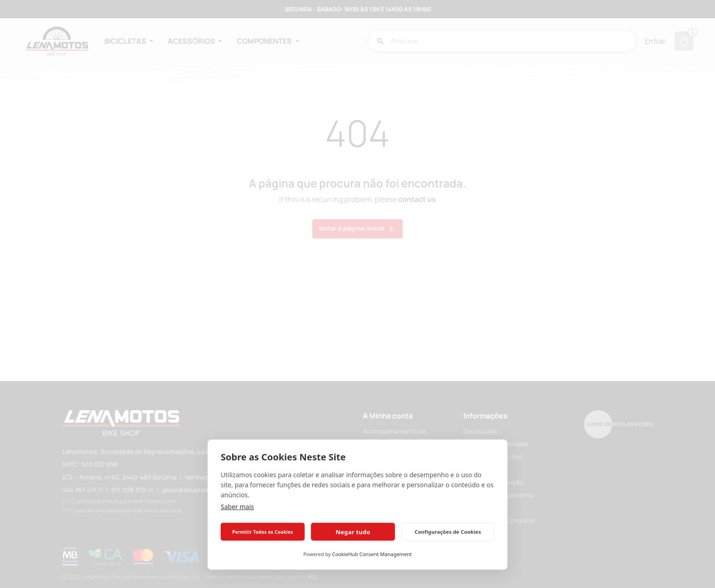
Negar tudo (353, 532)
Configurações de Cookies (448, 532)
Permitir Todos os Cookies (262, 532)
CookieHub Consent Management (372, 554)
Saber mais (237, 507)
